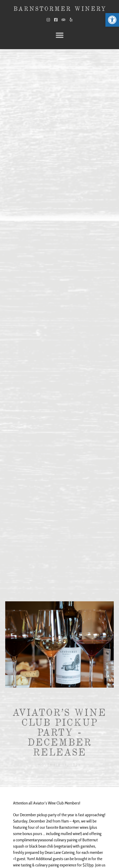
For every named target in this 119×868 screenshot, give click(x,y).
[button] (60, 35)
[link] (112, 20)
